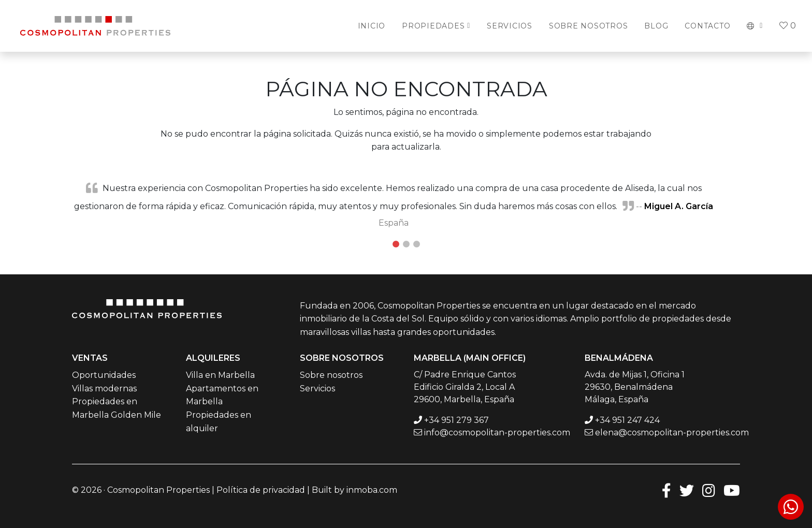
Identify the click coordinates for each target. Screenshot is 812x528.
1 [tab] (396, 244)
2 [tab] (406, 244)
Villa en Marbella (220, 375)
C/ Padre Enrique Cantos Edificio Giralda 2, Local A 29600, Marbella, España (465, 387)
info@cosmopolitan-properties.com (497, 432)
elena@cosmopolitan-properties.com (672, 432)
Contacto (707, 26)
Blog (656, 26)
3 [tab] (416, 244)
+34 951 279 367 (456, 420)
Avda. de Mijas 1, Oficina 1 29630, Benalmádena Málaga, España (635, 387)
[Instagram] (709, 490)
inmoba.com (372, 490)
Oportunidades (104, 375)
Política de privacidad (261, 490)
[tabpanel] (406, 205)
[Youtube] (732, 490)
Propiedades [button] (433, 26)
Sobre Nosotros (589, 26)
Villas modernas (104, 388)
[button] (755, 26)
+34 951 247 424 (627, 420)
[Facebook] (666, 490)
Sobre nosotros (331, 375)
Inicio (372, 26)
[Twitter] (687, 490)
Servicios (510, 26)
